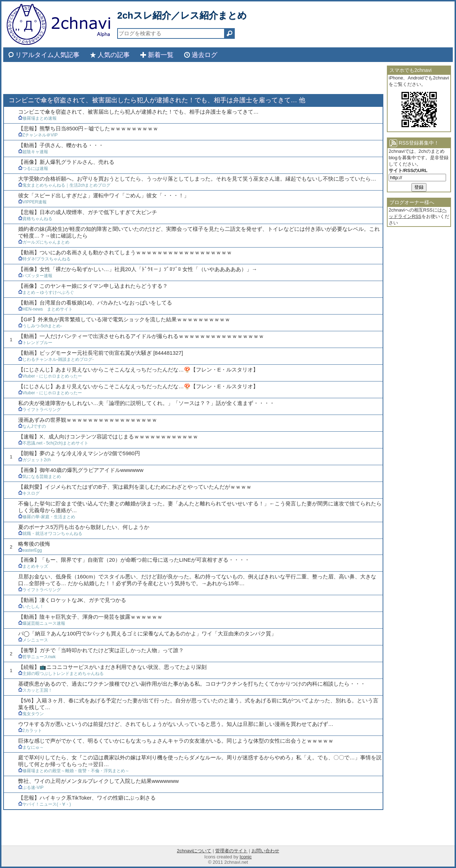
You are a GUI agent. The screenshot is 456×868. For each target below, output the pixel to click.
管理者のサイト (231, 851)
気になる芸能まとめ (40, 477)
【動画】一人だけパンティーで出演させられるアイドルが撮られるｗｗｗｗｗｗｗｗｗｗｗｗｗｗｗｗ (141, 336)
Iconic (246, 857)
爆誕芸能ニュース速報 (42, 623)
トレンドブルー (35, 343)
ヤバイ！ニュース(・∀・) (45, 804)
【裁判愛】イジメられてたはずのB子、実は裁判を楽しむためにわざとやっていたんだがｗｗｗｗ (135, 487)
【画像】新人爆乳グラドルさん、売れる (66, 162)
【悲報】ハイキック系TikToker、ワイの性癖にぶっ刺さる (87, 798)
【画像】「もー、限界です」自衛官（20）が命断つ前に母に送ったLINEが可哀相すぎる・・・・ (134, 560)
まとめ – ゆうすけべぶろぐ (46, 292)
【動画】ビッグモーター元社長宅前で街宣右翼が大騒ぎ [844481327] (101, 353)
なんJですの (32, 426)
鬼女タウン (31, 714)
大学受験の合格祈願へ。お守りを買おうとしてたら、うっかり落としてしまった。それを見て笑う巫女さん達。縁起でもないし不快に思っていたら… (197, 179)
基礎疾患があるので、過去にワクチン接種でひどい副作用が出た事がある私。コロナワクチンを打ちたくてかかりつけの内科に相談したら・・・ (192, 684)
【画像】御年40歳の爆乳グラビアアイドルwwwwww (81, 470)
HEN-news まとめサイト (45, 309)
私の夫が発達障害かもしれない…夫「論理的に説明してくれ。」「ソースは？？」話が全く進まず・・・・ (146, 403)
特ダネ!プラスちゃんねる (44, 259)
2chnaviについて (194, 851)
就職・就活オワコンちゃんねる (50, 534)
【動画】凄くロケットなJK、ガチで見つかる (72, 600)
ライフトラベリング (40, 410)
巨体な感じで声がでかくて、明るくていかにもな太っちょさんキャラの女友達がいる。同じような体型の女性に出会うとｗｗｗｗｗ (176, 741)
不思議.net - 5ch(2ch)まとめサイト (53, 443)
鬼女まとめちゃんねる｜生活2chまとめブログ (64, 185)
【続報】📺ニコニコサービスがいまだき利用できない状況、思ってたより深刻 (112, 667)
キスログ (29, 493)
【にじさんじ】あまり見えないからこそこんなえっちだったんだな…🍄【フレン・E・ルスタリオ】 (138, 370)
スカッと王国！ (35, 690)
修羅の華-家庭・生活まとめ (47, 517)
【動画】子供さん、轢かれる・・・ (61, 145)
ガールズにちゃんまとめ (44, 242)
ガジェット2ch (34, 460)
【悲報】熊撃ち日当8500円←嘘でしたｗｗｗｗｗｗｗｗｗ (88, 128)
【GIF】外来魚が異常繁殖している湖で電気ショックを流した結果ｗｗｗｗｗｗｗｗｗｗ (124, 319)
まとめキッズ (33, 566)
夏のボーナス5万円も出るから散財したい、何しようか (84, 527)
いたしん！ (31, 607)
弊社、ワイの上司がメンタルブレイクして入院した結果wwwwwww (99, 781)
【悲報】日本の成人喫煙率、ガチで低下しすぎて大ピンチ (88, 212)
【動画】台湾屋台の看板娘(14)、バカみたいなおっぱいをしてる (95, 303)
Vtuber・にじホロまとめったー (50, 376)
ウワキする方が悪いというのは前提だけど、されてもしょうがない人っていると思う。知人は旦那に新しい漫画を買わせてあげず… (176, 724)
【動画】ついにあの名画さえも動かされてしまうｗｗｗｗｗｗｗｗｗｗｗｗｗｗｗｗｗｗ (125, 252)
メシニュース (33, 640)
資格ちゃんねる (35, 219)
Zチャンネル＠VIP (38, 135)
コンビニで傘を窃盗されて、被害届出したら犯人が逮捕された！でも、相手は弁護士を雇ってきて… (138, 112)
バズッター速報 (35, 276)
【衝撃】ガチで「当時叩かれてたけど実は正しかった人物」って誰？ (101, 650)
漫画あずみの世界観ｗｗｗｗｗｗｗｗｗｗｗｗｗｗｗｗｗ (88, 420)
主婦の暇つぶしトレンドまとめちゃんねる (61, 674)
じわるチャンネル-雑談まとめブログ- (56, 359)
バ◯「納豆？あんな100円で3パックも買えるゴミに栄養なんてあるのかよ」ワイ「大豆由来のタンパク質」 (147, 633)
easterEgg (30, 550)
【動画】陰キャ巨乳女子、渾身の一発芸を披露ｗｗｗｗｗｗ (90, 617)
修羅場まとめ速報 (37, 118)
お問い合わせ (265, 851)
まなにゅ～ (31, 747)
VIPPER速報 (32, 202)
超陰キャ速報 (33, 152)
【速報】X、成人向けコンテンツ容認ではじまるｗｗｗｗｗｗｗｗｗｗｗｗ (108, 436)
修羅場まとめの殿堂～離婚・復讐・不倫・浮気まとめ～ (74, 771)
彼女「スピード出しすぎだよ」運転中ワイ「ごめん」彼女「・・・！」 (104, 195)
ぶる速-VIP (31, 788)
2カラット (30, 731)
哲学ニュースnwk (37, 657)
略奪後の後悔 (34, 544)
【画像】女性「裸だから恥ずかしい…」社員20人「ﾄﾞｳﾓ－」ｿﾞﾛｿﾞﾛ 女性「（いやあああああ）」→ (138, 269)
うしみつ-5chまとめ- (40, 326)
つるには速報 (33, 168)
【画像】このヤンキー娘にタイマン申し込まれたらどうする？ (93, 286)
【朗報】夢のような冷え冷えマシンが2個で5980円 (79, 453)
